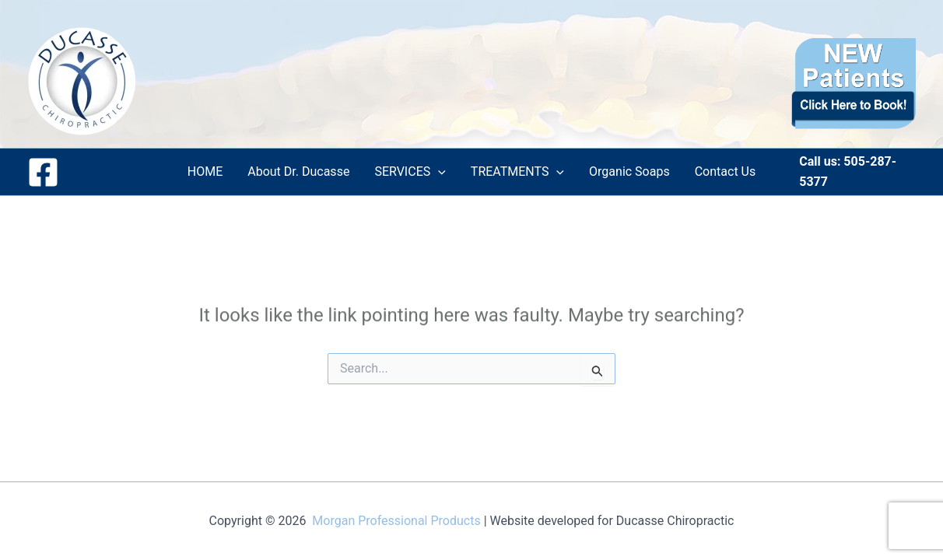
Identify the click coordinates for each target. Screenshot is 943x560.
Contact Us (726, 171)
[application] (438, 172)
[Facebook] (43, 172)
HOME (205, 171)
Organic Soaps (629, 171)
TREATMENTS (517, 172)
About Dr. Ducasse (298, 171)
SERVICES (410, 172)
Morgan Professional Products (396, 521)
